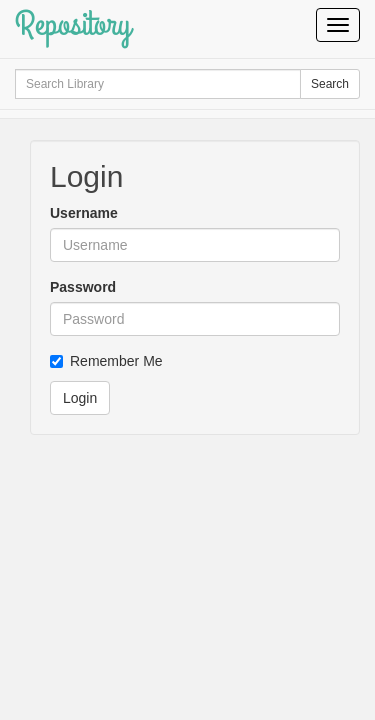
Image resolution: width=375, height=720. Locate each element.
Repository (73, 24)
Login (80, 398)
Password (83, 287)
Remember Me (106, 361)
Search (330, 84)
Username (84, 213)
